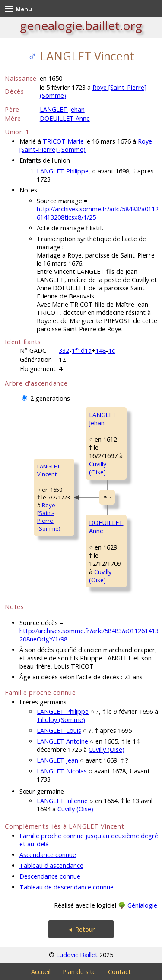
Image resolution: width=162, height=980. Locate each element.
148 (101, 350)
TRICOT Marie (63, 141)
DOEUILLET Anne (65, 118)
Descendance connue (50, 876)
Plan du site (79, 972)
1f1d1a (82, 350)
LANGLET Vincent (49, 470)
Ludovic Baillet (77, 955)
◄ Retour (81, 929)
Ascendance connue (48, 855)
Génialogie (142, 905)
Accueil (41, 972)
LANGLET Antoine (62, 741)
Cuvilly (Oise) (98, 468)
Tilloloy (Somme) (61, 720)
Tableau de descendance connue (67, 887)
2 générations (50, 398)
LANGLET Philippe (63, 171)
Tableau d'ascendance (51, 865)
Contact (119, 972)
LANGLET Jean (57, 760)
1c (112, 350)
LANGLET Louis (59, 730)
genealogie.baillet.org (81, 25)
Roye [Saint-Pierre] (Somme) (49, 517)
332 (64, 350)
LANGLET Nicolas (62, 771)
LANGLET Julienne (62, 801)
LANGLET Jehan (62, 109)
